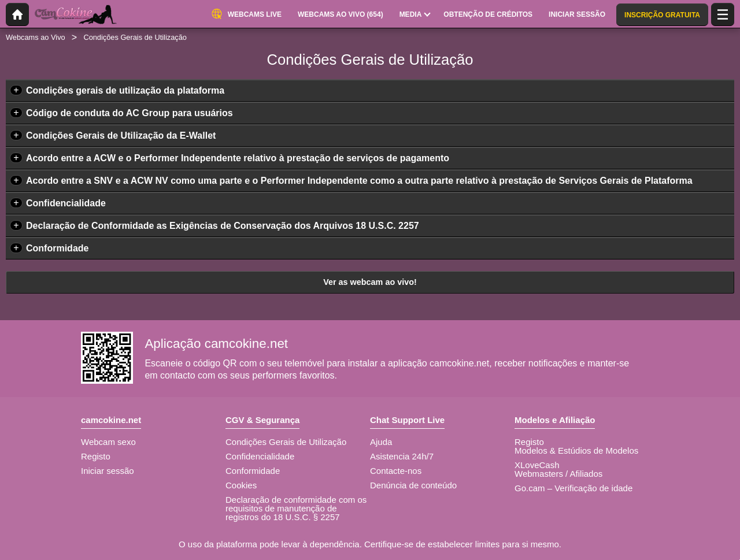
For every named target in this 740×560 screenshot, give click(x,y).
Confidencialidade (66, 203)
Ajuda (381, 442)
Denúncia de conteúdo (413, 485)
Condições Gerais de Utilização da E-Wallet (121, 136)
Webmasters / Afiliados (558, 474)
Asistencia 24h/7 (402, 456)
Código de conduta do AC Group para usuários (129, 113)
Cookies (241, 485)
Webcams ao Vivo (36, 37)
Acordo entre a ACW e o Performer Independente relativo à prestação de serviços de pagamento (238, 158)
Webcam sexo (108, 442)
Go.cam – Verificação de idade (573, 488)
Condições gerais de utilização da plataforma (125, 90)
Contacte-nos (396, 471)
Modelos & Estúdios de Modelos (576, 450)
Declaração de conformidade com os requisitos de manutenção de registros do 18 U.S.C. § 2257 (296, 508)
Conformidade (57, 248)
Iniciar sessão (108, 471)
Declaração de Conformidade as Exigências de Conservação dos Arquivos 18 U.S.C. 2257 (223, 226)
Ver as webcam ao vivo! (370, 282)
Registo (96, 456)
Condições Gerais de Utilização (286, 442)
